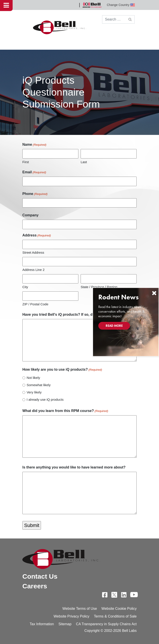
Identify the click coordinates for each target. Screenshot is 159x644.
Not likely (33, 378)
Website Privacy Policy (72, 616)
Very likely (34, 392)
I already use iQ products (45, 399)
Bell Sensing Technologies (92, 5)
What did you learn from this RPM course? (65, 411)
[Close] (154, 293)
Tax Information (42, 624)
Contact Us (40, 576)
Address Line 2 (33, 270)
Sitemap (65, 624)
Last (84, 162)
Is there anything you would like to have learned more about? (74, 467)
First (26, 162)
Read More (114, 326)
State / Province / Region (99, 287)
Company (30, 215)
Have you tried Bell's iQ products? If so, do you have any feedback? (79, 314)
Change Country (121, 5)
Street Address (33, 252)
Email (34, 172)
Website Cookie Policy (119, 609)
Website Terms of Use (80, 609)
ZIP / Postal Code (35, 304)
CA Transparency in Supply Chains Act (106, 624)
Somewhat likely (39, 385)
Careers (35, 586)
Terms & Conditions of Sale (115, 616)
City (25, 287)
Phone (35, 194)
